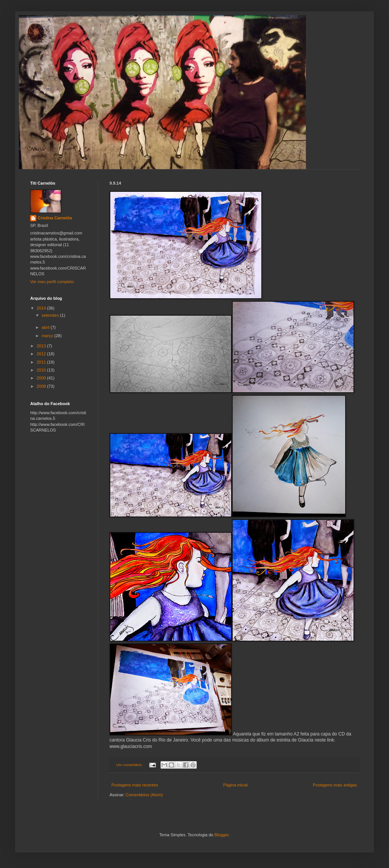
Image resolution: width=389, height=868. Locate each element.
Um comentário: (130, 765)
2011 (42, 362)
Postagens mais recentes (135, 785)
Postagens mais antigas (335, 785)
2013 (42, 346)
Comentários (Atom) (144, 795)
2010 (42, 370)
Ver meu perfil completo (52, 282)
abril (46, 327)
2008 (42, 386)
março (48, 336)
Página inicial (235, 785)
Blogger (222, 835)
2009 (42, 378)
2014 (42, 308)
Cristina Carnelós (55, 218)
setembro (51, 315)
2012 (42, 354)
